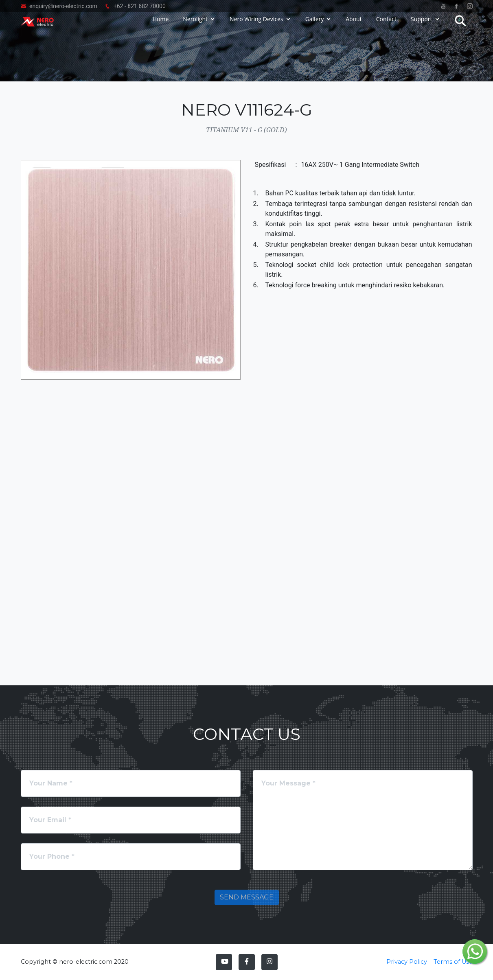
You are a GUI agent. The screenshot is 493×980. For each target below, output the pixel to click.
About (354, 25)
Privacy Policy (407, 962)
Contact (386, 25)
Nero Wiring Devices (256, 25)
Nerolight (195, 25)
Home (161, 25)
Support (422, 25)
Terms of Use (453, 962)
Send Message (247, 897)
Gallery (315, 25)
